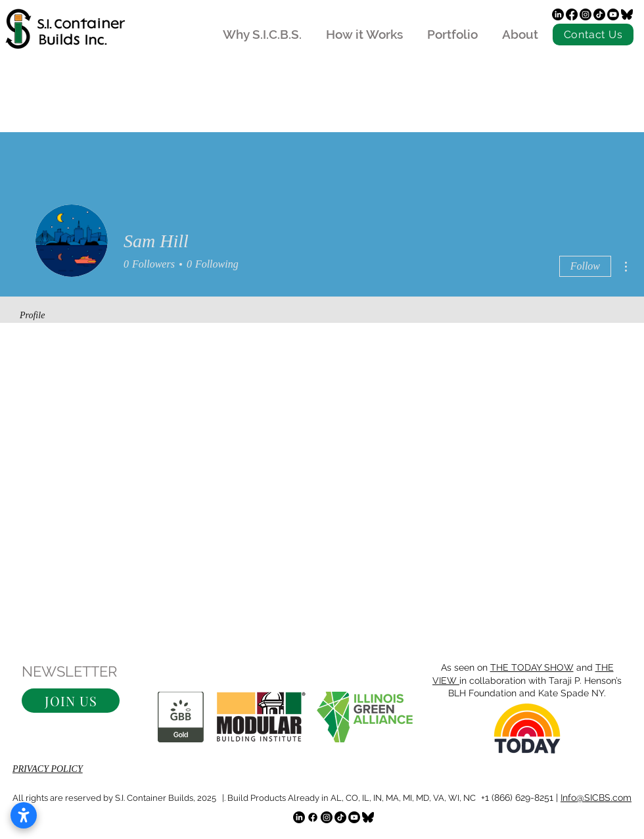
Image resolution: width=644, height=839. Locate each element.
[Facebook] (572, 14)
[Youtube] (613, 14)
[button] (71, 701)
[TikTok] (599, 14)
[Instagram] (586, 14)
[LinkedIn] (558, 14)
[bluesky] (627, 14)
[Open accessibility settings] (24, 815)
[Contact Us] (593, 35)
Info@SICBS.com (596, 798)
